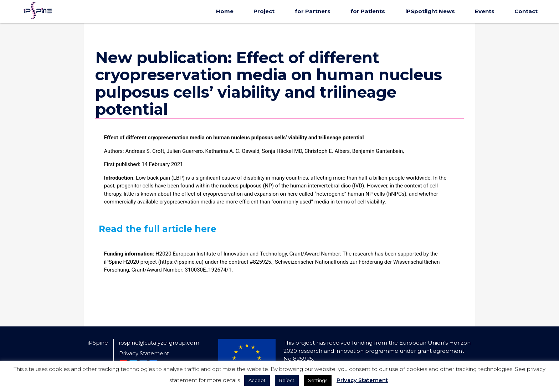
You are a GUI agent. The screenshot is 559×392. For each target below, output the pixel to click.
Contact (526, 11)
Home (225, 11)
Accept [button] (257, 380)
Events (485, 11)
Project (264, 11)
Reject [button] (287, 380)
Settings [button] (318, 380)
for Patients (368, 11)
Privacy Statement (144, 353)
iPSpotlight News (430, 11)
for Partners (313, 11)
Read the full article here (158, 229)
